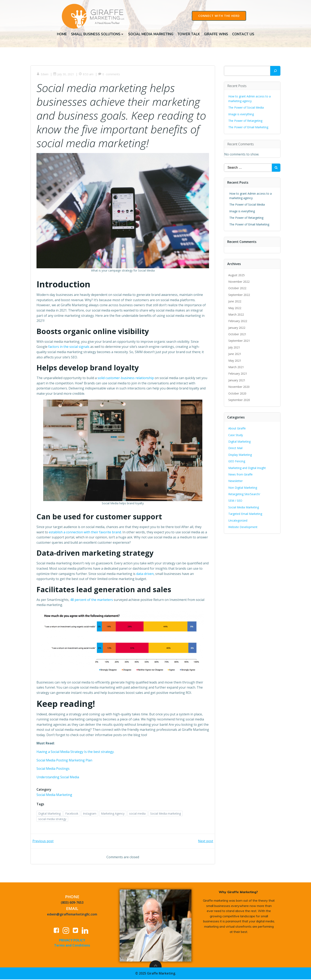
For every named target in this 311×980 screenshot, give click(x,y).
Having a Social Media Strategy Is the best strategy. (76, 752)
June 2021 (235, 354)
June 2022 (235, 302)
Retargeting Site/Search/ (244, 495)
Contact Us (243, 34)
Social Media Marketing (151, 34)
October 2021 (238, 335)
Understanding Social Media (58, 778)
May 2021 (235, 361)
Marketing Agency (113, 814)
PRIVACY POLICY (72, 941)
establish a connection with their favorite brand (85, 533)
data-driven (149, 574)
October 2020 (238, 394)
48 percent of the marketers (92, 600)
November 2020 (239, 387)
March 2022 (236, 315)
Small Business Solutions (98, 34)
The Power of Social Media (246, 108)
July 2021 (234, 348)
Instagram (90, 814)
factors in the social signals (69, 347)
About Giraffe (237, 429)
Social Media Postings (53, 769)
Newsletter (236, 481)
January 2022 (237, 328)
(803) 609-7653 (72, 904)
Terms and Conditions (72, 947)
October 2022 (238, 289)
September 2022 (239, 295)
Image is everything (241, 115)
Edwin (43, 75)
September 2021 (239, 341)
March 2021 (236, 368)
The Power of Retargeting (246, 121)
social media (138, 814)
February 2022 (238, 322)
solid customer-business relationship (126, 378)
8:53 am (86, 75)
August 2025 (237, 275)
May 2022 (235, 308)
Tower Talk (189, 34)
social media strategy (53, 820)
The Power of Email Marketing (249, 128)
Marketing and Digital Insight (247, 468)
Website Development (243, 528)
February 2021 (238, 374)
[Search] (275, 71)
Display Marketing (240, 455)
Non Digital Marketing (243, 488)
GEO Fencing (237, 462)
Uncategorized (238, 521)
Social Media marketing (166, 814)
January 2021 (237, 381)
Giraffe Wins (216, 34)
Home (62, 34)
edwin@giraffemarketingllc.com (72, 915)
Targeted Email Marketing (245, 514)
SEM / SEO (235, 501)
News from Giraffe (241, 475)
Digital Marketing (50, 814)
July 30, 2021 (64, 75)
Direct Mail (236, 449)
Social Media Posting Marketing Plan (65, 761)
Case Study (236, 435)
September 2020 (239, 401)
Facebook (72, 814)
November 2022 (239, 282)
